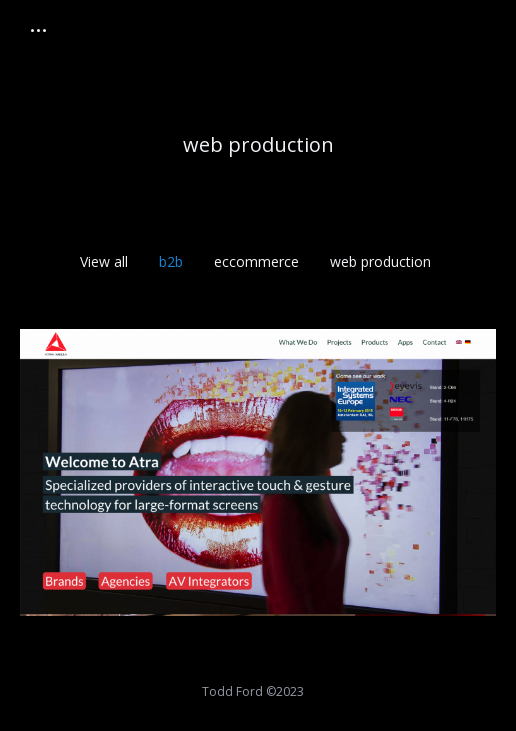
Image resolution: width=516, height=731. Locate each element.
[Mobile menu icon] (38, 30)
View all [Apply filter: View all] (104, 261)
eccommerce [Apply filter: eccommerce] (256, 261)
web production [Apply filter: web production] (380, 261)
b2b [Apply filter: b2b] (171, 261)
